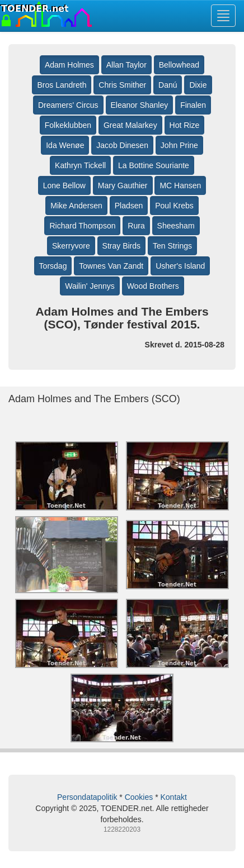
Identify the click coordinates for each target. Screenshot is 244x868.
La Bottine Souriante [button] (154, 165)
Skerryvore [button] (71, 246)
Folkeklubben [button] (68, 125)
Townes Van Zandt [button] (111, 266)
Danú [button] (168, 85)
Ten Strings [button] (172, 246)
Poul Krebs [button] (174, 206)
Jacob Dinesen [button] (122, 145)
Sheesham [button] (176, 226)
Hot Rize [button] (185, 125)
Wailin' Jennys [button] (90, 286)
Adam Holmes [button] (69, 65)
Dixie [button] (198, 85)
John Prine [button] (179, 145)
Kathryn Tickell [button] (80, 165)
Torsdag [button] (53, 266)
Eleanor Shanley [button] (140, 105)
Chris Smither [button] (122, 85)
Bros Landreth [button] (62, 85)
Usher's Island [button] (180, 266)
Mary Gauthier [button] (123, 185)
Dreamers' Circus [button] (68, 105)
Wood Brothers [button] (153, 286)
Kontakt (173, 797)
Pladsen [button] (129, 206)
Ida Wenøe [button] (65, 145)
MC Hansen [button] (180, 185)
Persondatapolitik (87, 797)
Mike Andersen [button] (76, 206)
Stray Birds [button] (121, 246)
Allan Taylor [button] (126, 65)
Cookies (139, 797)
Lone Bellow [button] (64, 185)
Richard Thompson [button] (82, 226)
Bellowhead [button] (179, 65)
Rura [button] (136, 226)
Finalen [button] (193, 105)
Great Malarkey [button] (130, 125)
